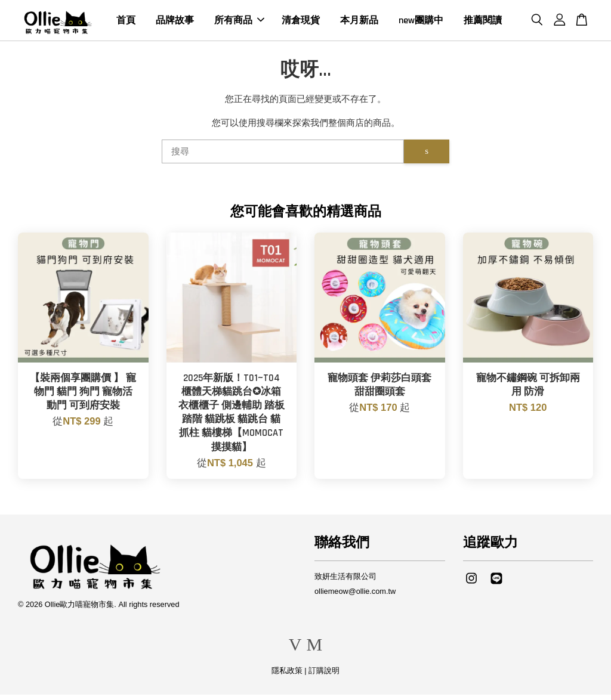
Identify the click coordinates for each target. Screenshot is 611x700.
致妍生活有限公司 (345, 582)
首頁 (126, 23)
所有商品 (239, 23)
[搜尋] (283, 157)
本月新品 (359, 23)
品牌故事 (175, 23)
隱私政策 (287, 676)
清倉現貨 (301, 23)
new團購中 (421, 23)
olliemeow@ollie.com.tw (355, 597)
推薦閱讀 (483, 23)
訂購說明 (324, 676)
